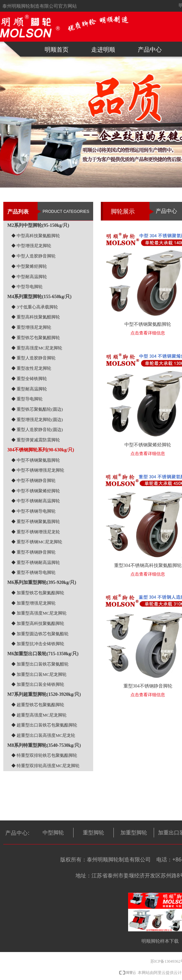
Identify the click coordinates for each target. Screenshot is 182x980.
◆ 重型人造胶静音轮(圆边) (37, 430)
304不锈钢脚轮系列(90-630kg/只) (41, 450)
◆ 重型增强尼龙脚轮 (31, 327)
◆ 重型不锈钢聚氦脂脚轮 (36, 521)
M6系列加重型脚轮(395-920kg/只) (42, 582)
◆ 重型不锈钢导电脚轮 (33, 572)
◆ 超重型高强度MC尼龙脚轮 (39, 715)
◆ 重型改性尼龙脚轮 (31, 368)
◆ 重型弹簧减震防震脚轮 (36, 440)
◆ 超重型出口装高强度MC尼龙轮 (43, 735)
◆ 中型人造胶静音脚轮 (33, 256)
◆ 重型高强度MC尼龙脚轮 (37, 348)
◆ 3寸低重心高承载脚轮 (35, 307)
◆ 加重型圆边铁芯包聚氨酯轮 (40, 634)
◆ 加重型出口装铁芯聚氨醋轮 (40, 664)
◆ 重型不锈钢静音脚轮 (33, 552)
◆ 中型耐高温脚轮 (29, 277)
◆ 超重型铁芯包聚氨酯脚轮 (38, 705)
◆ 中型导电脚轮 (27, 287)
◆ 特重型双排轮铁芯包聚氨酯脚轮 (44, 755)
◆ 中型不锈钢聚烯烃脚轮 (36, 491)
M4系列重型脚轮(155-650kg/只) (39, 297)
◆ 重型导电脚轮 (27, 399)
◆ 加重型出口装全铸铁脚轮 (38, 684)
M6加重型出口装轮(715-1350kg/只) (43, 654)
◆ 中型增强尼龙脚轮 (31, 246)
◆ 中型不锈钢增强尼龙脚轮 (38, 470)
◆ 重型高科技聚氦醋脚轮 (36, 317)
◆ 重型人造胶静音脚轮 (33, 358)
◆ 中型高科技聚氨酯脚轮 (36, 236)
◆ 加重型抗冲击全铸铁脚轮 (38, 644)
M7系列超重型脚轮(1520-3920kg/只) (44, 694)
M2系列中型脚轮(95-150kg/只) (38, 225)
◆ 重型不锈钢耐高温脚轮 (36, 562)
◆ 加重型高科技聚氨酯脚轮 (38, 623)
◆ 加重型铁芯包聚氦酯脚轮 (38, 593)
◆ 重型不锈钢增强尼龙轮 (36, 532)
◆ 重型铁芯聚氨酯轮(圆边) (37, 409)
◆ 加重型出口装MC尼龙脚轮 (39, 674)
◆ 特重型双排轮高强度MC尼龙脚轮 (45, 766)
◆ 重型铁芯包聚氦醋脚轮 (36, 338)
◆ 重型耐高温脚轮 (29, 389)
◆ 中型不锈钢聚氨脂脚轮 (36, 460)
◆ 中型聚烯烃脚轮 (29, 266)
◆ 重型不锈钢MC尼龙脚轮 (37, 542)
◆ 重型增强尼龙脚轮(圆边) (37, 420)
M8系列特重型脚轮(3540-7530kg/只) (44, 745)
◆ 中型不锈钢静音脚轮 (33, 481)
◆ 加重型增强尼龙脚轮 (33, 603)
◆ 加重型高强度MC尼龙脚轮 (39, 613)
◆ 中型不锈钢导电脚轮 (33, 511)
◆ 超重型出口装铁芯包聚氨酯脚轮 (44, 725)
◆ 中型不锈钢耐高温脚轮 (36, 501)
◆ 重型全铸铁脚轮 (29, 379)
